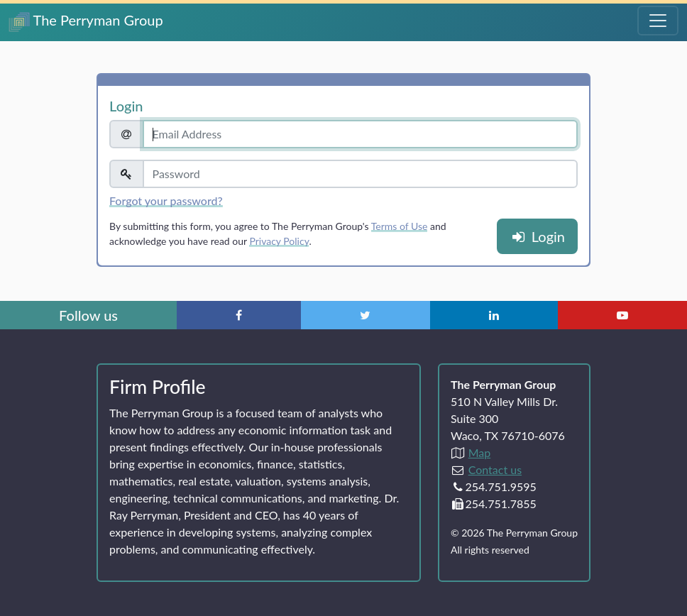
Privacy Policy (279, 241)
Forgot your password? (166, 200)
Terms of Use (400, 226)
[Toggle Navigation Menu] (658, 21)
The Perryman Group (86, 22)
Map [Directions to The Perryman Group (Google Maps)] (480, 452)
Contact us (495, 469)
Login (537, 236)
